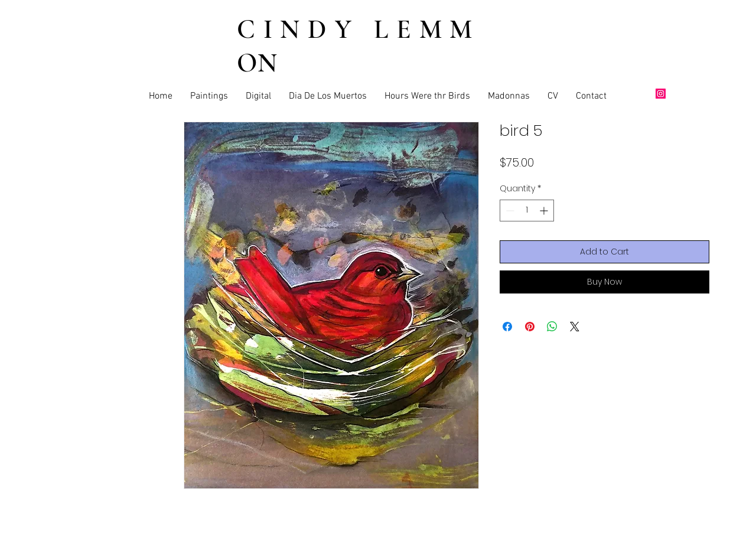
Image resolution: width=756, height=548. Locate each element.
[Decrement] (509, 211)
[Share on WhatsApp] (552, 327)
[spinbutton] (527, 211)
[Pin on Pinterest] (530, 327)
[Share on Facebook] (507, 327)
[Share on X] (575, 327)
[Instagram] (661, 94)
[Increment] (545, 211)
